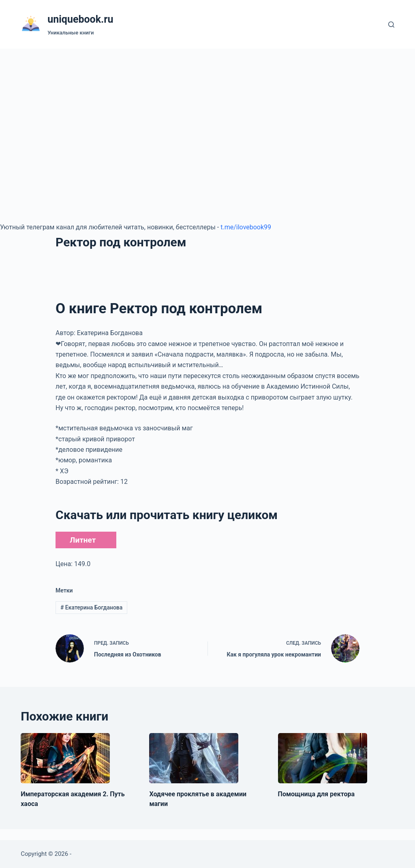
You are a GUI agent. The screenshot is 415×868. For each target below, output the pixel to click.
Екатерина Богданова (91, 607)
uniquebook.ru (80, 19)
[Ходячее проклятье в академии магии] (194, 758)
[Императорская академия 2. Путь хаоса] (65, 758)
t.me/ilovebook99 (246, 227)
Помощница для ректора (317, 794)
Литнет (83, 540)
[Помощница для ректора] (323, 758)
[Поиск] (391, 25)
